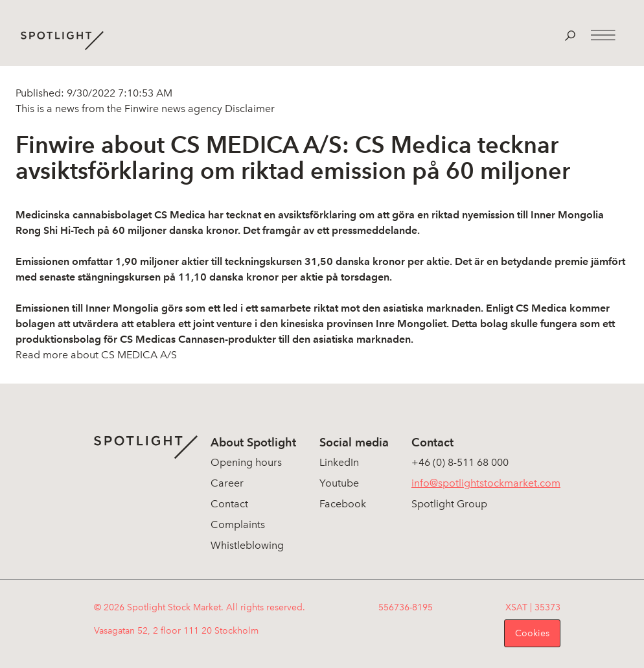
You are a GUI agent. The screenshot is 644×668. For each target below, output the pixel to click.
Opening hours (246, 462)
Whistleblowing (247, 545)
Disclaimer (248, 109)
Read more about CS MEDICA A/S (96, 355)
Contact (229, 504)
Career (227, 483)
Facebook (343, 504)
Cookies (532, 633)
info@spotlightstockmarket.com (486, 483)
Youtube (339, 483)
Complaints (238, 524)
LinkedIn (339, 462)
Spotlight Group (449, 504)
